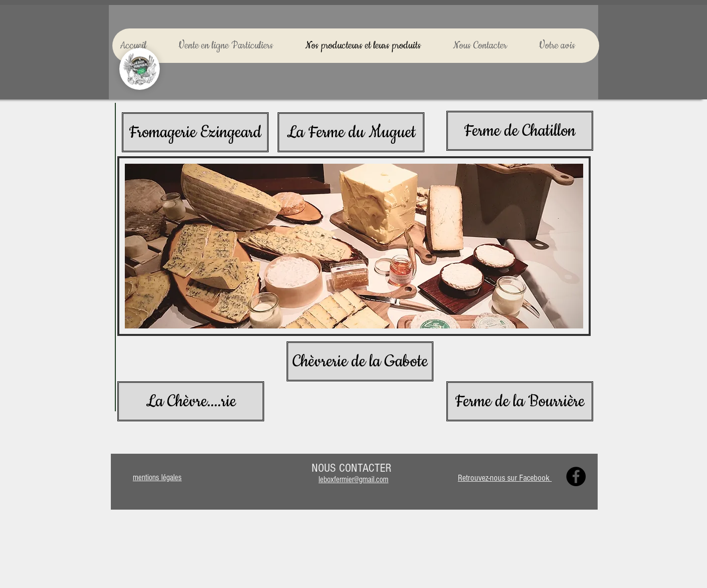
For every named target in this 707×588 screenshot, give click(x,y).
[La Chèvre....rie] (191, 401)
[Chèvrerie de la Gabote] (360, 361)
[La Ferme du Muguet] (351, 132)
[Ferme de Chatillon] (520, 131)
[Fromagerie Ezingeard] (195, 132)
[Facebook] (576, 476)
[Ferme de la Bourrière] (520, 401)
